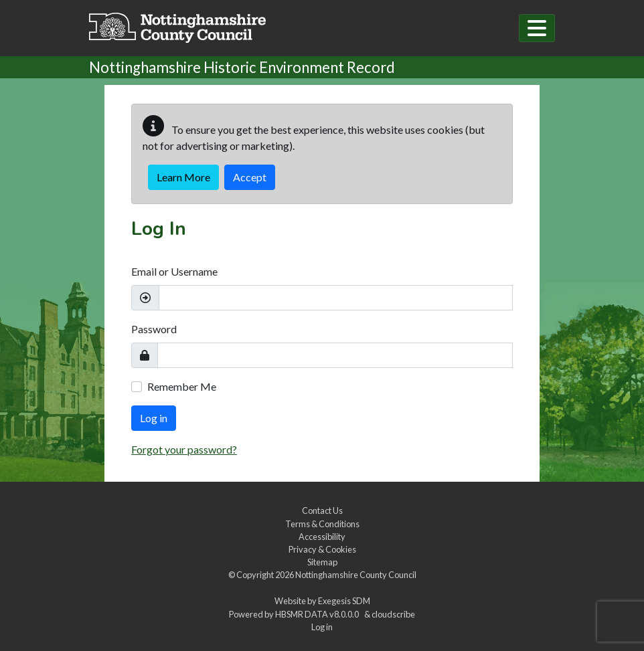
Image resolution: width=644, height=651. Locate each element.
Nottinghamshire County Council (356, 575)
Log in (154, 418)
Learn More (183, 177)
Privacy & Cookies (322, 549)
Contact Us (322, 510)
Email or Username (174, 271)
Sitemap (322, 562)
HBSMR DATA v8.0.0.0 (318, 614)
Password (154, 329)
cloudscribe (393, 614)
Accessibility (322, 537)
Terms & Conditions (322, 524)
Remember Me (182, 386)
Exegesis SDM (344, 601)
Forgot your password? (184, 449)
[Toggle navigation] (537, 28)
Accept (250, 177)
